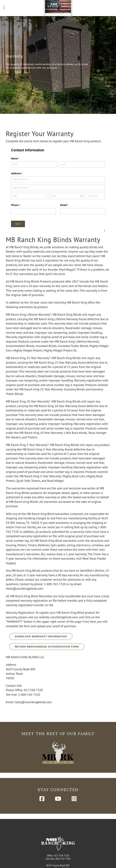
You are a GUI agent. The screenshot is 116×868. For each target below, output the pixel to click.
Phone (20, 189)
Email (69, 189)
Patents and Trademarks (58, 861)
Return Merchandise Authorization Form (47, 630)
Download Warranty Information (41, 620)
